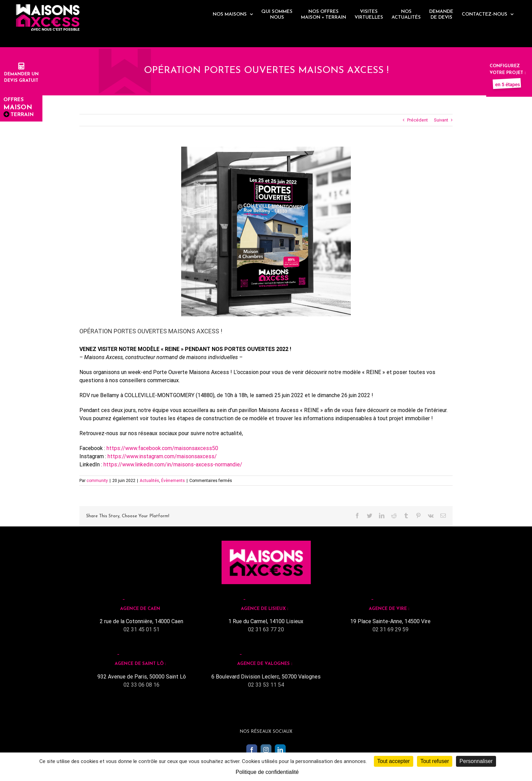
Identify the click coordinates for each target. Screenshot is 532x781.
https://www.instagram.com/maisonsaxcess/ (162, 456)
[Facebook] (252, 750)
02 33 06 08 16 (141, 685)
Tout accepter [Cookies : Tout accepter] (394, 761)
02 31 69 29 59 (391, 629)
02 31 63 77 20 (266, 629)
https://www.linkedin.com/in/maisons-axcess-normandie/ (173, 464)
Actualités (149, 481)
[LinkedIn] (280, 750)
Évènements (173, 481)
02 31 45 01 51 (141, 629)
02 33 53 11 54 (266, 685)
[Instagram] (266, 750)
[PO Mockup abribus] (266, 231)
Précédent (417, 120)
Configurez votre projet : (508, 73)
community (97, 481)
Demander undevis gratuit (21, 74)
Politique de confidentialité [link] (267, 772)
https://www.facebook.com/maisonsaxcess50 (162, 448)
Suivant (441, 120)
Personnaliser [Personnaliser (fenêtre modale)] (476, 761)
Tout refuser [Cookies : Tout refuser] (435, 761)
